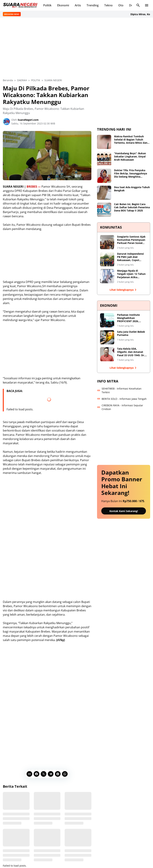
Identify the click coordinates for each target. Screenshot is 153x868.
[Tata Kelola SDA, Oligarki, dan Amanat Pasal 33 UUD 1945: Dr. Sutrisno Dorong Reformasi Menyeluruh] (107, 354)
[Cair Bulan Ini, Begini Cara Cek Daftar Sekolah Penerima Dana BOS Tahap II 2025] (104, 210)
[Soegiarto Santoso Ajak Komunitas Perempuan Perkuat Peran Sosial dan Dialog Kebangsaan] (107, 242)
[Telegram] (51, 774)
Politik (47, 5)
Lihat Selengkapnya (124, 290)
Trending (93, 5)
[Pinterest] (58, 774)
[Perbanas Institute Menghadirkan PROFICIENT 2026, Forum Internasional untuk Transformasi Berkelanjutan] (107, 320)
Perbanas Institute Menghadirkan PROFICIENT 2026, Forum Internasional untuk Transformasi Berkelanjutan (130, 318)
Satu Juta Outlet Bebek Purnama (131, 333)
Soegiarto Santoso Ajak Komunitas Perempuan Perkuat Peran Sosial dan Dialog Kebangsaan (131, 240)
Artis (78, 5)
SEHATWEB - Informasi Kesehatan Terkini (119, 390)
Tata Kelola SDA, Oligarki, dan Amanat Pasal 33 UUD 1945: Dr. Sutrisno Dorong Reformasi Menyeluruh (131, 352)
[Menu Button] (147, 5)
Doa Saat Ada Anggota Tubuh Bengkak (132, 189)
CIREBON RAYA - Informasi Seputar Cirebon (120, 407)
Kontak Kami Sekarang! (124, 511)
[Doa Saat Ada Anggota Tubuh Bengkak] (104, 193)
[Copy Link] (29, 774)
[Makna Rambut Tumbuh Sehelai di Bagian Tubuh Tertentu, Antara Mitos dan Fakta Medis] (104, 142)
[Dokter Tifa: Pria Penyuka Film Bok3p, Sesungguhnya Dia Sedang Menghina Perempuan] (104, 176)
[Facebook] (36, 774)
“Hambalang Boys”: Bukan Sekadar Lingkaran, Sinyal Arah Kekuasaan (130, 157)
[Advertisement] (76, 48)
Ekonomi (63, 5)
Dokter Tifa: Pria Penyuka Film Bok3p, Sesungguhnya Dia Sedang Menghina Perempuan (131, 174)
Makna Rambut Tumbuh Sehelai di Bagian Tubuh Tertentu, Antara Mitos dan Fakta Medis (131, 140)
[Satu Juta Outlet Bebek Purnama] (107, 337)
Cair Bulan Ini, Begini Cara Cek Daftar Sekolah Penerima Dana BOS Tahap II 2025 (132, 207)
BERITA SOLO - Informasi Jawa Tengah (122, 399)
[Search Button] (138, 5)
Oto (121, 5)
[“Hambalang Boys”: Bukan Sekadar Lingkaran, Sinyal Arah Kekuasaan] (104, 159)
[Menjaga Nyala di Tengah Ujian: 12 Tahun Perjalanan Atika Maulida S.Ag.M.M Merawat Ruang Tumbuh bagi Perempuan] (107, 276)
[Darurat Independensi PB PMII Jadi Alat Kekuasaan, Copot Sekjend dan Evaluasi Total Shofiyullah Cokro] (107, 259)
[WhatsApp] (65, 774)
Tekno (108, 5)
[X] (44, 774)
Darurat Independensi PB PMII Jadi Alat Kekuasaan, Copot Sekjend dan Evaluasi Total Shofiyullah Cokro (131, 257)
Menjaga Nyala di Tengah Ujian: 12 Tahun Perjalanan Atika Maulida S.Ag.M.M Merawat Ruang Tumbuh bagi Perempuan (132, 274)
